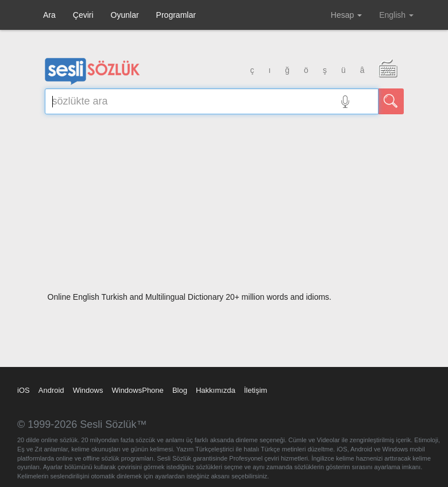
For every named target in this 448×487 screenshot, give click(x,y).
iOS (24, 390)
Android (51, 390)
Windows (88, 390)
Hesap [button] (346, 15)
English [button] (396, 15)
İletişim (256, 390)
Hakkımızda (216, 390)
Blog (180, 390)
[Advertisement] (224, 207)
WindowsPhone (137, 390)
